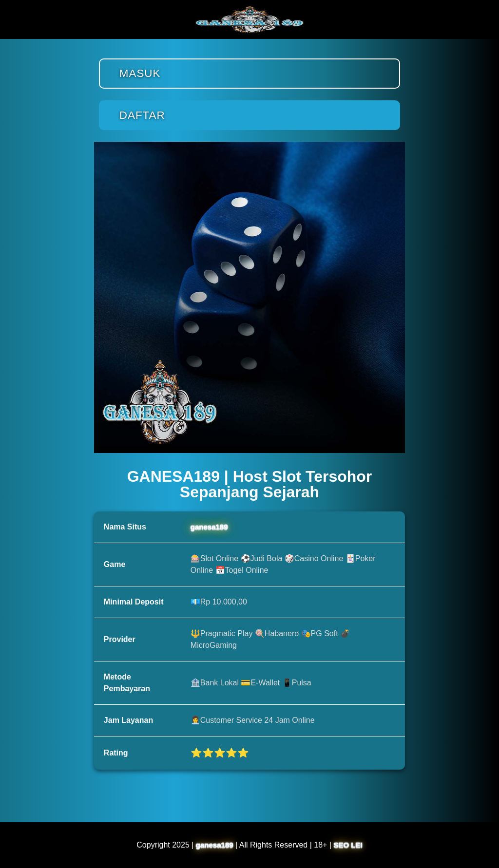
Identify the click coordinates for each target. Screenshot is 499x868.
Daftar (142, 115)
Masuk (140, 73)
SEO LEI (348, 845)
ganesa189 (209, 527)
